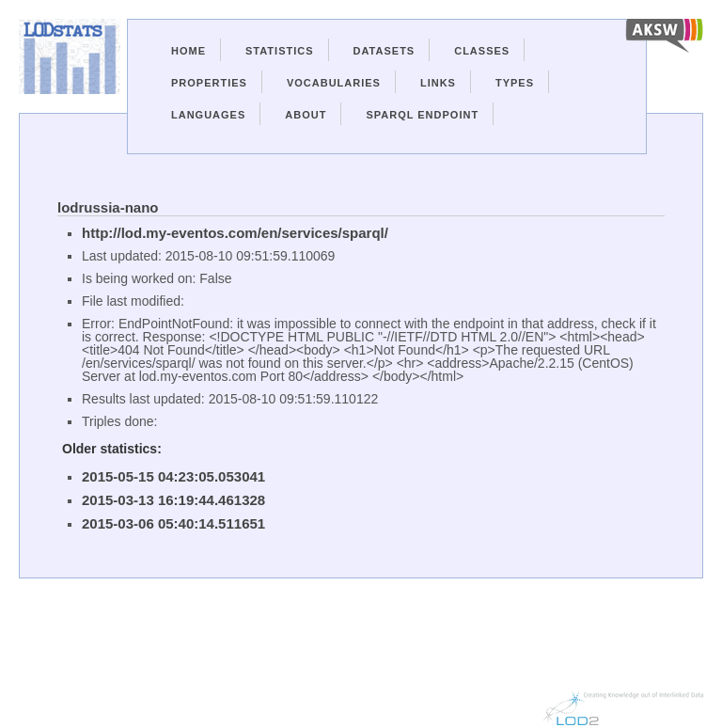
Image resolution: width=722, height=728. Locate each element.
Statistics (280, 51)
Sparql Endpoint (422, 115)
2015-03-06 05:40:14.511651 (173, 523)
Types (515, 83)
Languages (208, 115)
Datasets (385, 51)
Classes (482, 51)
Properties (209, 83)
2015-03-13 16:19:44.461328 (173, 500)
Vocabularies (334, 83)
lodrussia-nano (108, 207)
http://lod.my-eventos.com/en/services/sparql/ (235, 233)
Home (188, 51)
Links (438, 83)
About (306, 115)
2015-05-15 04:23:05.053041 (173, 476)
